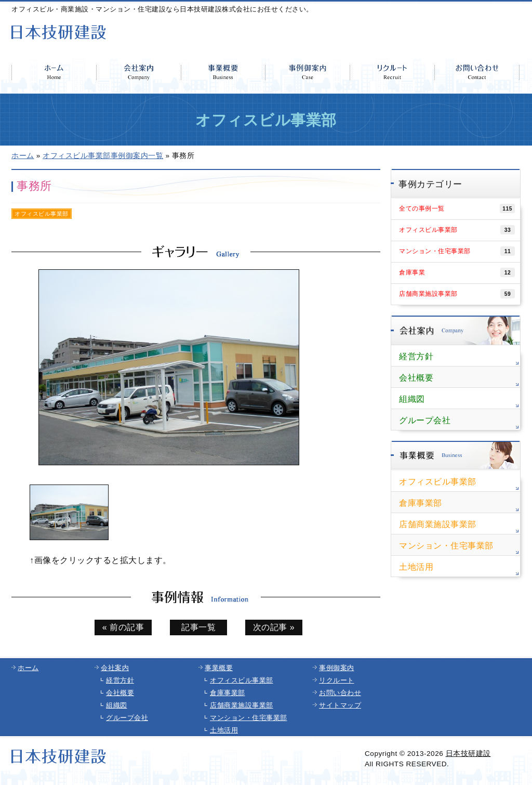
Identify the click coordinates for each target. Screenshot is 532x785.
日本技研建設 (468, 754)
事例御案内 (337, 668)
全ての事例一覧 (457, 208)
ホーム (28, 668)
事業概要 (219, 668)
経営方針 (416, 356)
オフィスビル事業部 (457, 230)
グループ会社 (425, 420)
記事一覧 (198, 627)
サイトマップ (340, 705)
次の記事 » (274, 627)
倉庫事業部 (421, 503)
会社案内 (115, 668)
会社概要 (416, 378)
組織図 (412, 399)
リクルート (337, 680)
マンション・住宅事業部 (457, 251)
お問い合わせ (340, 693)
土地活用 (416, 567)
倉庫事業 (457, 272)
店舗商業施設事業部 (457, 294)
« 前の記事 (123, 627)
